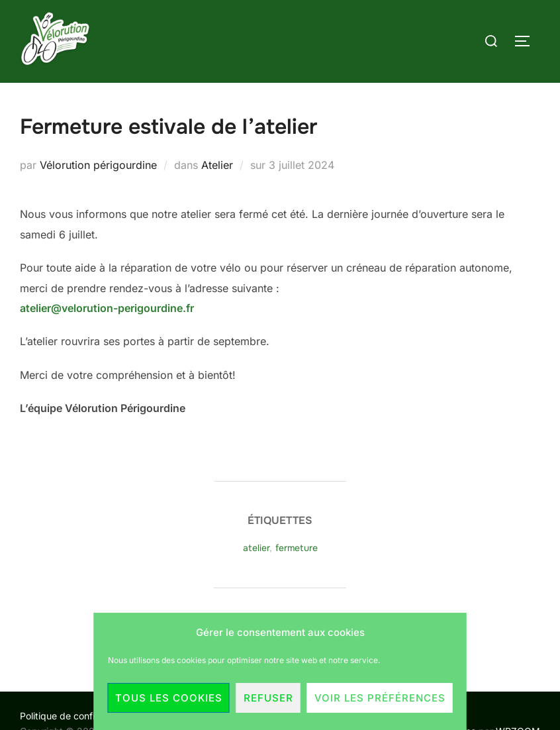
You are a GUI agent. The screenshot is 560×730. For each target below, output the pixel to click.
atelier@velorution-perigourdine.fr (107, 308)
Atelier (217, 165)
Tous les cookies (169, 698)
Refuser (268, 698)
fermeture (297, 548)
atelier (256, 548)
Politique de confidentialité (77, 716)
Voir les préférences (380, 698)
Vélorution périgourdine (98, 165)
